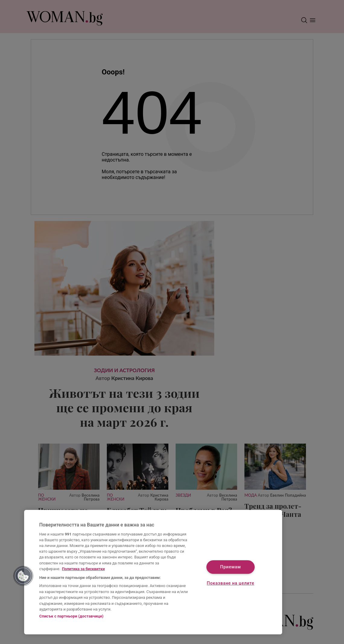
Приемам (231, 567)
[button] (23, 576)
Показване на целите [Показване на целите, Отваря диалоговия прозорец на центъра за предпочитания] (230, 583)
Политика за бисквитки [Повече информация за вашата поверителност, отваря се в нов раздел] (83, 569)
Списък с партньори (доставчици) (71, 616)
